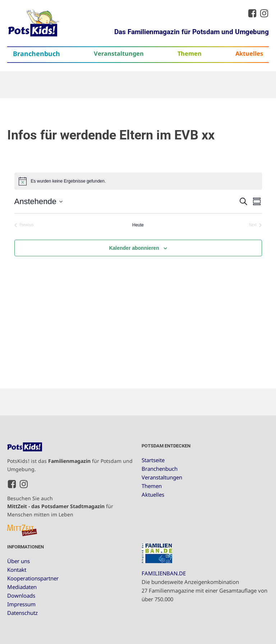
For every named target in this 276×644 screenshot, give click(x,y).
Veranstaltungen (119, 53)
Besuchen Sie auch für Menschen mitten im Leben (60, 506)
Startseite (153, 460)
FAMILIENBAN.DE (164, 573)
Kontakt (17, 570)
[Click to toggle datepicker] (38, 201)
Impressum (21, 604)
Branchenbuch (36, 54)
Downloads (21, 595)
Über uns (19, 561)
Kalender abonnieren (134, 248)
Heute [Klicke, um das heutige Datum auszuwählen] (138, 225)
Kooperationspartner (33, 578)
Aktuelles (249, 53)
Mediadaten (22, 587)
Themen (190, 53)
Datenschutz (22, 613)
